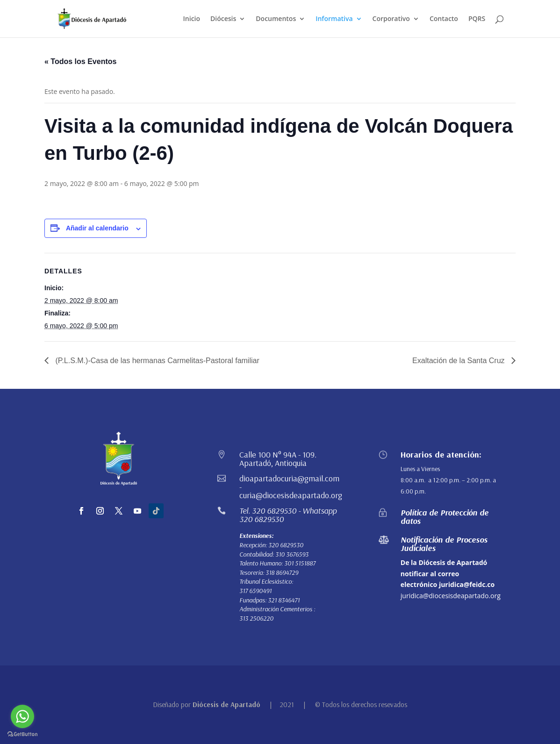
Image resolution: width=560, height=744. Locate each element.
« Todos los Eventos (80, 61)
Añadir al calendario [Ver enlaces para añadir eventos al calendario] (97, 228)
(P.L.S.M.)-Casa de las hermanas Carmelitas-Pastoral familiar (156, 361)
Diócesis (223, 19)
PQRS (477, 19)
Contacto (444, 19)
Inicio (192, 19)
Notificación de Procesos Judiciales (444, 544)
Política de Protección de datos (445, 517)
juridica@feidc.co (467, 584)
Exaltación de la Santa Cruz (459, 361)
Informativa (334, 19)
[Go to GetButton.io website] (22, 734)
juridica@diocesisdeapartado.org (451, 596)
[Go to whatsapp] (22, 716)
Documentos (276, 19)
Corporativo (391, 19)
